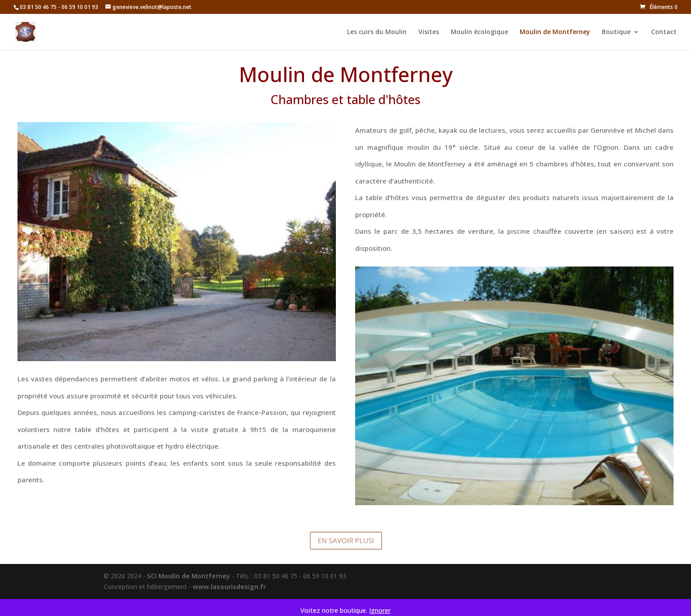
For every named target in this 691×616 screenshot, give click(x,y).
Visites (429, 32)
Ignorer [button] (380, 610)
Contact (664, 32)
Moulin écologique (479, 32)
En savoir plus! (345, 541)
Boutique (616, 32)
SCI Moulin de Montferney (189, 576)
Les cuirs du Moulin (377, 32)
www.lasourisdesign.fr (229, 587)
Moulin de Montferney (555, 32)
